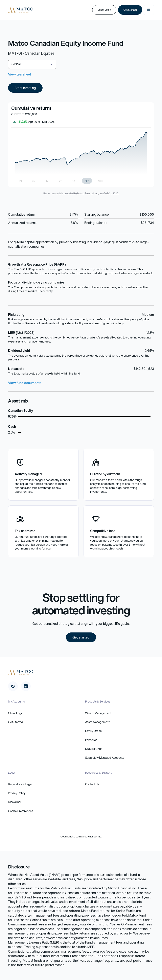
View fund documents (25, 383)
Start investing (25, 88)
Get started (81, 637)
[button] (149, 10)
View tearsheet (20, 74)
